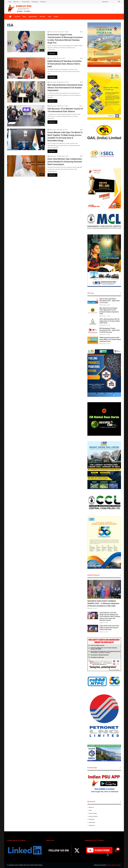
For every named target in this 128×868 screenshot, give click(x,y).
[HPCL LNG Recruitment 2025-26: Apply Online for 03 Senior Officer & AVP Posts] (93, 322)
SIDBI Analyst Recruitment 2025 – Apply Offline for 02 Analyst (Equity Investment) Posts (110, 339)
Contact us (43, 2)
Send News (35, 2)
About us (16, 2)
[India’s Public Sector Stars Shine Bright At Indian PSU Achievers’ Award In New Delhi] (93, 628)
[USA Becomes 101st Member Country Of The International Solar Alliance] (26, 116)
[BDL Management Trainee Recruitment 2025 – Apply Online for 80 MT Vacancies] (93, 331)
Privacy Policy (26, 2)
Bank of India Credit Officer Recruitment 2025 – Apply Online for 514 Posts (110, 301)
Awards (56, 17)
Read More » (52, 53)
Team (90, 810)
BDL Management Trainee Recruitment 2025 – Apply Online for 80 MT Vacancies (110, 330)
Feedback (91, 819)
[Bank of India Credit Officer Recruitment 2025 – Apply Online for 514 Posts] (93, 302)
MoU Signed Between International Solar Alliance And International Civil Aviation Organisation (65, 88)
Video (50, 17)
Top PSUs (17, 17)
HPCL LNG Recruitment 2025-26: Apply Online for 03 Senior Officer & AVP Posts (110, 321)
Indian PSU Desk (53, 32)
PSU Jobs (42, 17)
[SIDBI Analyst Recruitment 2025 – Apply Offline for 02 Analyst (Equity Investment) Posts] (93, 340)
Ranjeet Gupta (53, 58)
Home (10, 2)
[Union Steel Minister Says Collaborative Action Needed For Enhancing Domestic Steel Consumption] (26, 166)
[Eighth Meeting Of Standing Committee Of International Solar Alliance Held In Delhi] (26, 68)
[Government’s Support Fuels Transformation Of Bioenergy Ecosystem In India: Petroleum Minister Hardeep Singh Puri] (26, 42)
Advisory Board (93, 816)
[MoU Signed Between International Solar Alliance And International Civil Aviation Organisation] (26, 92)
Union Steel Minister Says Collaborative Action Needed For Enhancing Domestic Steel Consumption (65, 162)
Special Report (33, 17)
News (24, 17)
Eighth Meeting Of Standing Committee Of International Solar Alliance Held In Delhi (65, 64)
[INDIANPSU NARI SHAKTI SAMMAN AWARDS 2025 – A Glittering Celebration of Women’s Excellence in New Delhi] (104, 589)
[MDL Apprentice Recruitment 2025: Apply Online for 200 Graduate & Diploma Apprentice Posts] (93, 311)
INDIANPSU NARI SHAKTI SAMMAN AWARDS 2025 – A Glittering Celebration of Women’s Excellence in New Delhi (103, 603)
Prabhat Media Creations (114, 865)
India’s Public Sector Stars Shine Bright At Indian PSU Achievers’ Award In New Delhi (109, 628)
